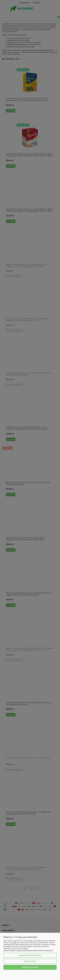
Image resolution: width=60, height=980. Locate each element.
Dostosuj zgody (30, 961)
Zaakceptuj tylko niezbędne (30, 955)
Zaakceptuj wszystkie (30, 967)
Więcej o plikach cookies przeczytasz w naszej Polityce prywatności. (28, 950)
